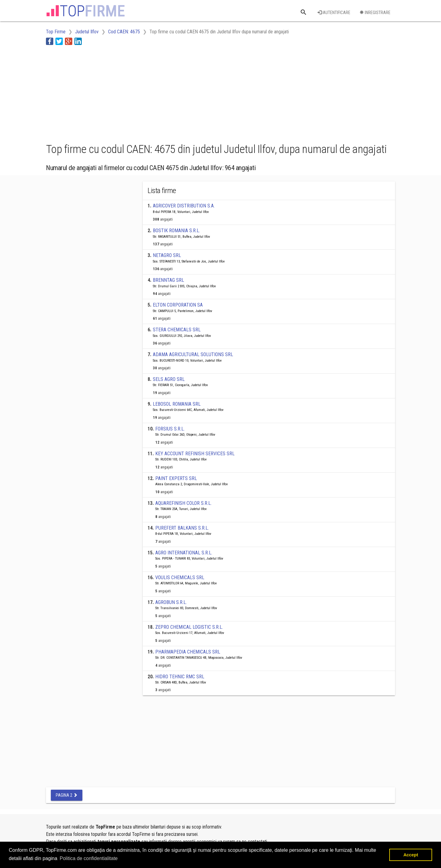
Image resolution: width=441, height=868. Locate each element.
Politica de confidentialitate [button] (89, 858)
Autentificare (334, 13)
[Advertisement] (157, 93)
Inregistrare (375, 13)
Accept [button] (411, 855)
